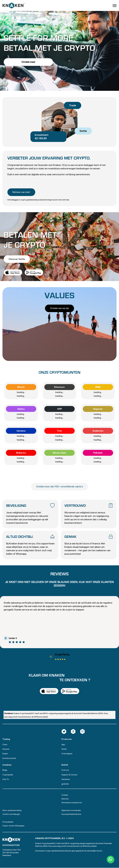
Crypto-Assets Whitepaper (13, 826)
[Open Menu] (115, 6)
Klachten (65, 799)
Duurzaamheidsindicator (71, 814)
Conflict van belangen (11, 814)
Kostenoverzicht (9, 758)
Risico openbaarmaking (12, 811)
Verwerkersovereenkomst (72, 803)
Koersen (6, 749)
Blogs (5, 770)
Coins (5, 745)
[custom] (64, 732)
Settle (64, 749)
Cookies (65, 795)
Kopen (5, 754)
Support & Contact (69, 775)
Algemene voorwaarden (71, 811)
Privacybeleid (8, 822)
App (63, 745)
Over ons (65, 770)
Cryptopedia (8, 775)
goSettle (65, 784)
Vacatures (66, 779)
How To (6, 779)
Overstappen (67, 754)
